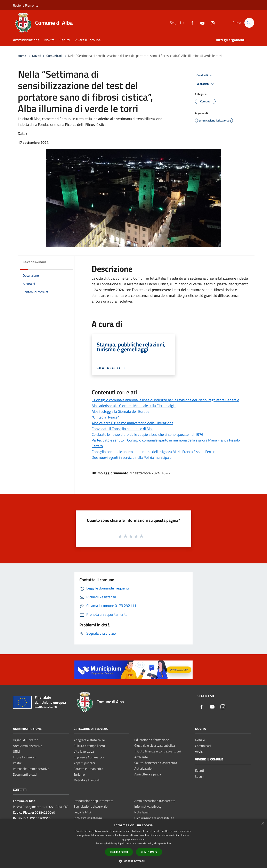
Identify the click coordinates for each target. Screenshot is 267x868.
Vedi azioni (206, 84)
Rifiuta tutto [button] (149, 852)
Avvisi (199, 751)
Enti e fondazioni (25, 757)
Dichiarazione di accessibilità (154, 818)
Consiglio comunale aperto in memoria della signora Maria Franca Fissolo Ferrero (154, 452)
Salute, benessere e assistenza (156, 763)
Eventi (200, 771)
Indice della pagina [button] (35, 262)
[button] (133, 861)
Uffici (17, 751)
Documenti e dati (25, 774)
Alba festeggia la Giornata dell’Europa (120, 411)
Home (22, 56)
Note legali (142, 812)
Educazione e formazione (152, 740)
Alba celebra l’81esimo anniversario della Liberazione (132, 423)
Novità (37, 56)
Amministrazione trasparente (155, 801)
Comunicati (54, 56)
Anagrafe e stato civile (89, 740)
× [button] (262, 823)
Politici (18, 763)
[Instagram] (211, 23)
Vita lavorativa (84, 751)
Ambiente (141, 757)
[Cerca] (249, 23)
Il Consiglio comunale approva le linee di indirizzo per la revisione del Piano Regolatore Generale (165, 400)
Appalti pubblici (84, 763)
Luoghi (200, 776)
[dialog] (133, 843)
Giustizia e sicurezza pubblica (155, 745)
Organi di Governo (26, 740)
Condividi (205, 75)
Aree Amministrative (27, 746)
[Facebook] (190, 23)
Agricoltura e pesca (148, 774)
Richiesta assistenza (88, 818)
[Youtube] (201, 23)
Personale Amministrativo (31, 769)
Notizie (200, 740)
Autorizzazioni (144, 768)
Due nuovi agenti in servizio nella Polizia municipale (132, 457)
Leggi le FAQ (82, 812)
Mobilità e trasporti (87, 780)
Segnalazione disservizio (91, 806)
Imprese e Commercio (89, 757)
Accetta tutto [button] (119, 852)
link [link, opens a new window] (169, 843)
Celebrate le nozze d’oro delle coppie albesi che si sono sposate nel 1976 (147, 434)
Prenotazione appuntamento (94, 801)
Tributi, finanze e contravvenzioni (158, 751)
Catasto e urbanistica (88, 769)
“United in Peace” (105, 417)
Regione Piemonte (26, 5)
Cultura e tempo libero (89, 746)
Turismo (79, 774)
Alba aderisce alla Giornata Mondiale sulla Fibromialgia (134, 406)
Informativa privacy (148, 806)
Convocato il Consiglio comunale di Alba (123, 429)
